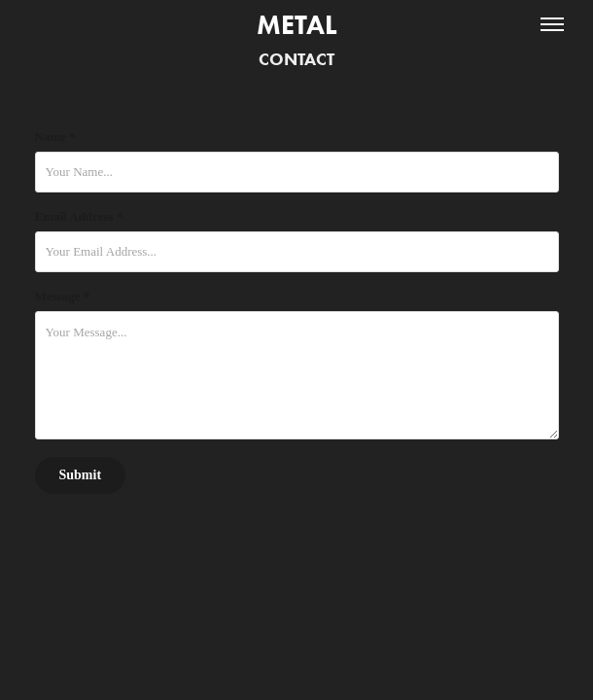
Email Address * (79, 217)
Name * (55, 137)
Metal (297, 24)
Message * (63, 297)
